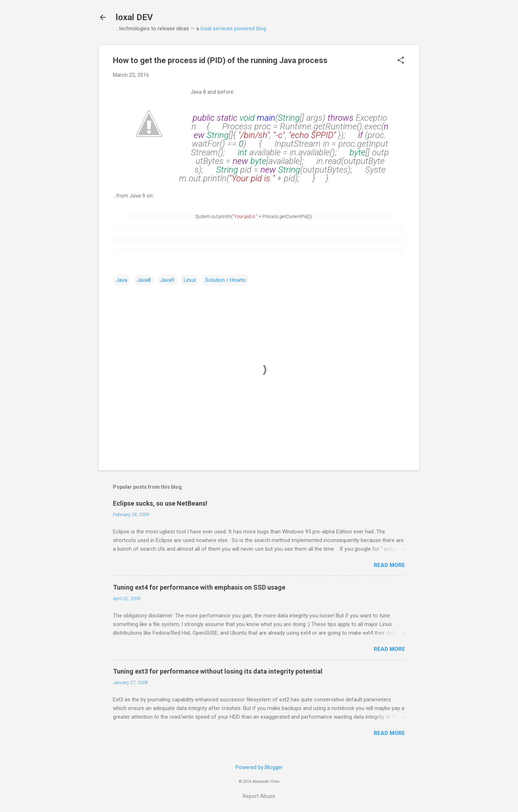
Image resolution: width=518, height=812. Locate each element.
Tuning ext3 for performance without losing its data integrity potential (218, 671)
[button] (401, 61)
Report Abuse (259, 796)
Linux (190, 280)
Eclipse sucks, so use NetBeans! (160, 503)
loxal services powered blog (233, 28)
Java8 (144, 280)
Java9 (167, 280)
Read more (389, 565)
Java (122, 280)
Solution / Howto (225, 280)
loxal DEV (134, 17)
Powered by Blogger (259, 767)
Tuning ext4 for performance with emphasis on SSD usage (199, 587)
